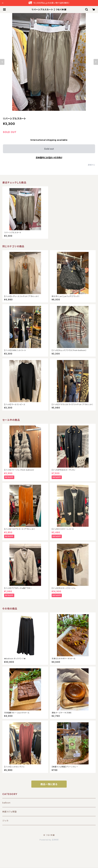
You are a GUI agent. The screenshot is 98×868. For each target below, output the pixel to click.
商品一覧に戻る (49, 784)
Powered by (49, 840)
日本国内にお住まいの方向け (49, 158)
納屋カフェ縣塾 (10, 812)
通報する (91, 165)
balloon (6, 803)
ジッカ (5, 821)
